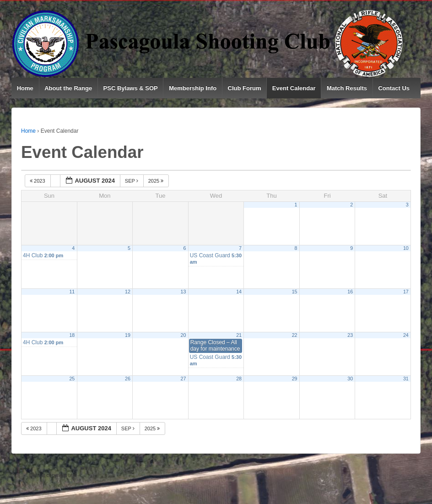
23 (350, 335)
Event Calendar (294, 88)
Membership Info (193, 88)
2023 (38, 181)
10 (406, 248)
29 (295, 379)
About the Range (68, 88)
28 (239, 379)
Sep (132, 181)
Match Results (347, 88)
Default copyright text (52, 475)
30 (350, 379)
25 (72, 379)
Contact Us (394, 88)
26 (128, 379)
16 (350, 292)
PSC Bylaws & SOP (131, 88)
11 (72, 292)
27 (184, 379)
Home (25, 88)
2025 (157, 181)
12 (128, 292)
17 (406, 292)
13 (184, 292)
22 (295, 335)
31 (406, 379)
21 (239, 335)
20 (184, 335)
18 (72, 335)
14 (239, 292)
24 (406, 335)
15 (295, 292)
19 (128, 335)
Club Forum (245, 88)
